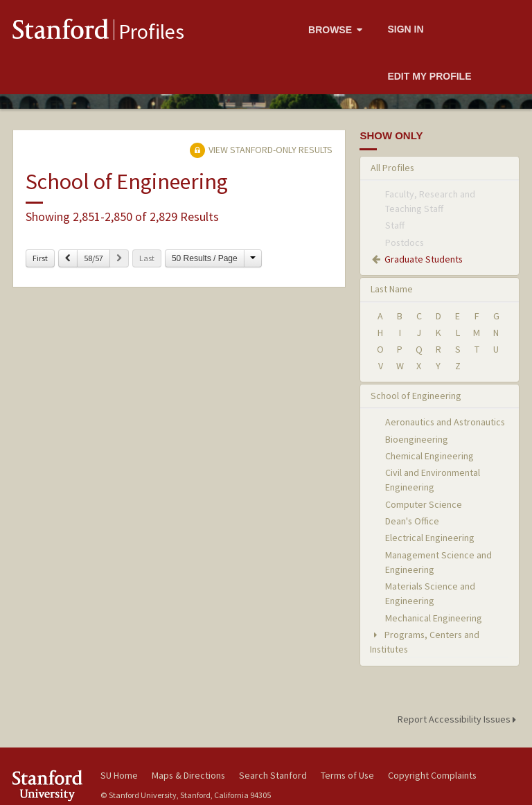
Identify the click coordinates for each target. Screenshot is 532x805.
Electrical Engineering (430, 538)
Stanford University (48, 785)
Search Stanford (273, 775)
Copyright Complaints (432, 775)
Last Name (392, 289)
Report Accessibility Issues (459, 719)
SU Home (119, 775)
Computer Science (424, 504)
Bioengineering (417, 439)
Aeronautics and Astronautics (445, 422)
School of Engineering (416, 396)
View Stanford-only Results (261, 150)
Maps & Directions (188, 775)
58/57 (94, 258)
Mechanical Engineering (434, 618)
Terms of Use (347, 775)
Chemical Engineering (429, 456)
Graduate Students (424, 259)
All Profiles (392, 168)
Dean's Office (412, 521)
